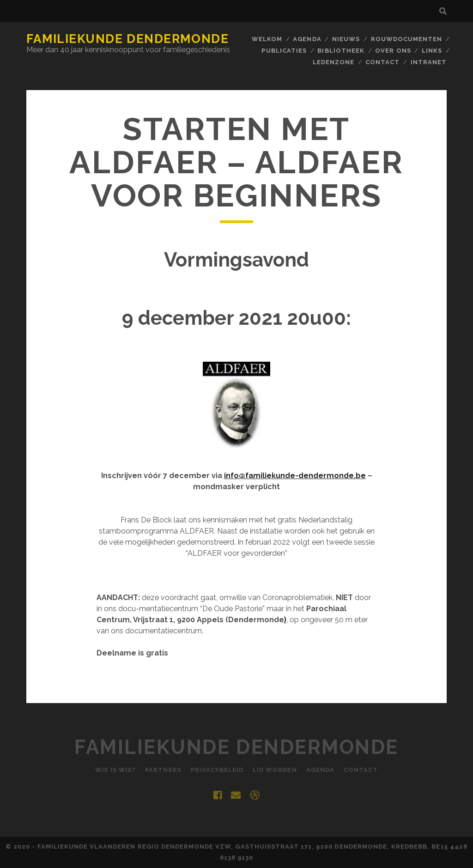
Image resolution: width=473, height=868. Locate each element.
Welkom (267, 39)
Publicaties (284, 51)
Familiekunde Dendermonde (127, 39)
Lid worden (275, 770)
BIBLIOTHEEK (341, 51)
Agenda (307, 39)
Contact (382, 62)
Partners (163, 770)
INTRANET (429, 62)
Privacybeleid (217, 770)
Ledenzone (334, 62)
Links (432, 51)
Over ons (393, 51)
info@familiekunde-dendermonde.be (295, 476)
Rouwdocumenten (407, 39)
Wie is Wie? (115, 770)
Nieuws (346, 39)
